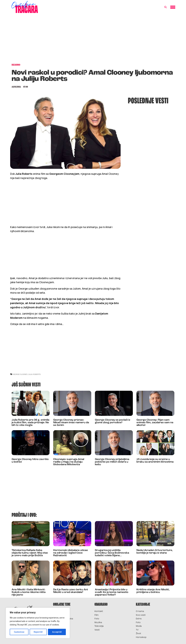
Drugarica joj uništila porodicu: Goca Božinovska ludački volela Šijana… (112, 553)
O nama (140, 611)
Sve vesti (141, 615)
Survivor (58, 611)
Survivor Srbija (61, 623)
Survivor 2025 (61, 615)
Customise (19, 632)
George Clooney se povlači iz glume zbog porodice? (113, 421)
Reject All (38, 632)
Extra (139, 619)
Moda (139, 626)
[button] (166, 7)
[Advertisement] (93, 40)
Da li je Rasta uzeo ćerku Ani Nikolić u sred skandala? (70, 591)
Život (138, 634)
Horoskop (141, 637)
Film (96, 615)
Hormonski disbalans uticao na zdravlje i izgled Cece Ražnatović (71, 553)
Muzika (98, 623)
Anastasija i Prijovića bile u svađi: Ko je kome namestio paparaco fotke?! (112, 592)
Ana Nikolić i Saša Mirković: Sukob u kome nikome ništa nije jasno (29, 592)
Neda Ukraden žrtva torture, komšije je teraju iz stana (155, 552)
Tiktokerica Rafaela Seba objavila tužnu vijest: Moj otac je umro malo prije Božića (30, 553)
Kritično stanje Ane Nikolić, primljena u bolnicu (153, 591)
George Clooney (20, 374)
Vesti (97, 630)
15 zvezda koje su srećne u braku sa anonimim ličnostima (155, 461)
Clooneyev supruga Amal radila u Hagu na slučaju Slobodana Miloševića (69, 462)
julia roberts (34, 374)
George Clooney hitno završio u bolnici (30, 461)
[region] (38, 623)
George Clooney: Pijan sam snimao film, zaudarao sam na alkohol (155, 423)
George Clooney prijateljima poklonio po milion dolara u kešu (112, 462)
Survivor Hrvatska (63, 619)
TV (137, 630)
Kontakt (99, 611)
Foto (97, 619)
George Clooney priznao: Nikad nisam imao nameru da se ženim (71, 423)
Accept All (57, 632)
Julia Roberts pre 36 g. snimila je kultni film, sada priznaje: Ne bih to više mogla (30, 423)
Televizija (99, 626)
